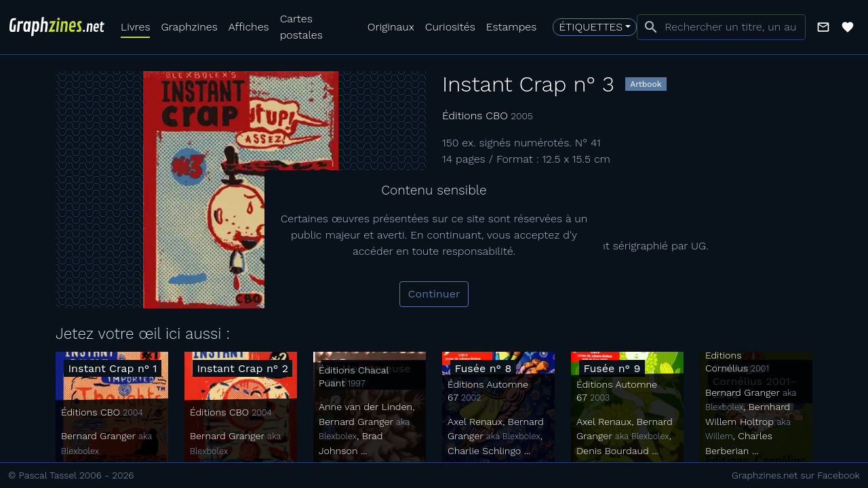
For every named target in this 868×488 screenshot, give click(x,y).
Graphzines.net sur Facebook (796, 475)
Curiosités (450, 27)
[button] (823, 27)
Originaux (391, 27)
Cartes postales (301, 27)
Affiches (249, 27)
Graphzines (189, 27)
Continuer (434, 294)
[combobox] (721, 27)
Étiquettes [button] (591, 27)
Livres (135, 27)
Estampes (512, 27)
